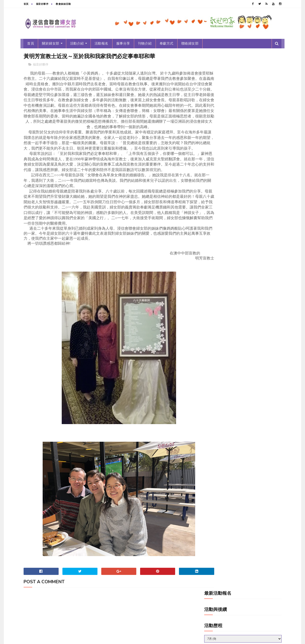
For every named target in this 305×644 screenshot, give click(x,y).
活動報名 (102, 43)
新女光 (212, 186)
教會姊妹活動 (63, 4)
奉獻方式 (167, 43)
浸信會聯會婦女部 (59, 638)
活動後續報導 (216, 210)
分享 (210, 154)
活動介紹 (77, 43)
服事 (210, 202)
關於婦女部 (51, 43)
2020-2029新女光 (219, 146)
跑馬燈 (212, 226)
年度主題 (213, 170)
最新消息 (213, 194)
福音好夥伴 (42, 4)
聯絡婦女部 (190, 43)
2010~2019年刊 (218, 130)
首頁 (26, 4)
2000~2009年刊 (218, 122)
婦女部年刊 (214, 162)
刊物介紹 (145, 43)
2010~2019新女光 (219, 138)
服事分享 (123, 43)
